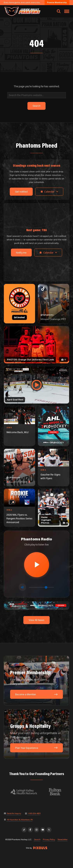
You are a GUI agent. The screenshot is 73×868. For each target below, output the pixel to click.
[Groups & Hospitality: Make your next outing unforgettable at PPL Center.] (37, 734)
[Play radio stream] (37, 565)
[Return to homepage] (22, 11)
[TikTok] (24, 830)
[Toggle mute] (22, 587)
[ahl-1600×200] (37, 605)
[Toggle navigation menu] (67, 11)
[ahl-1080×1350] (54, 426)
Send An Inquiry (14, 813)
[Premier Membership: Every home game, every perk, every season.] (37, 681)
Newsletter (63, 840)
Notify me (21, 253)
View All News (36, 620)
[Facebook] (30, 830)
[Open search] (59, 11)
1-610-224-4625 (34, 813)
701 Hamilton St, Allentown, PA (20, 820)
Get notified (21, 192)
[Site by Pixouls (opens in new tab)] (40, 848)
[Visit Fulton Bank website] (57, 792)
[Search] (37, 95)
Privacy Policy (49, 840)
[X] (49, 830)
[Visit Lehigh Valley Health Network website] (26, 792)
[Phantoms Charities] (19, 304)
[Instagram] (37, 830)
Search (37, 840)
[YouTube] (43, 830)
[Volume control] (41, 587)
